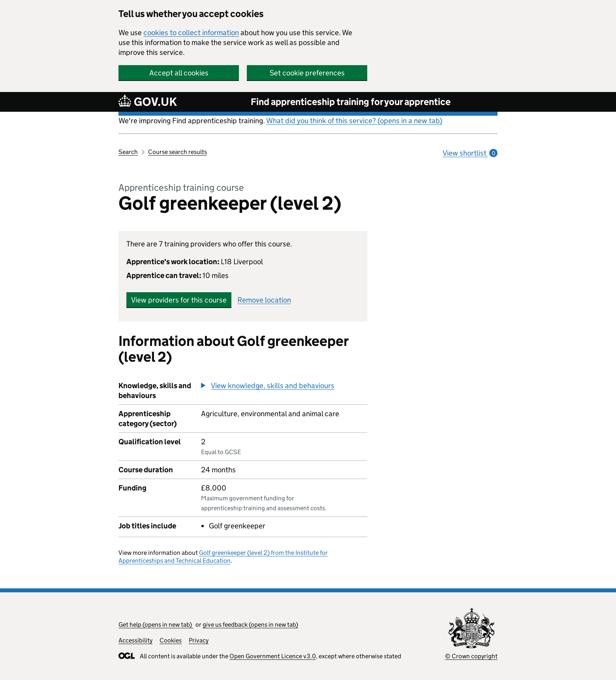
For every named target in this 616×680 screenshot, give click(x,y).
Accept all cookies (179, 73)
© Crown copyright (471, 656)
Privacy (199, 640)
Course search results (177, 152)
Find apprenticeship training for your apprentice (351, 102)
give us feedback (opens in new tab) (250, 625)
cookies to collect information (191, 33)
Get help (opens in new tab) (156, 625)
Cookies (171, 640)
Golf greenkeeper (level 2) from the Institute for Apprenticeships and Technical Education (223, 557)
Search (128, 152)
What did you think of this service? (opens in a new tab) (354, 121)
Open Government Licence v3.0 (273, 656)
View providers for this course (179, 300)
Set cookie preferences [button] (307, 73)
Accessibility (135, 640)
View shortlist (470, 153)
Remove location (264, 300)
